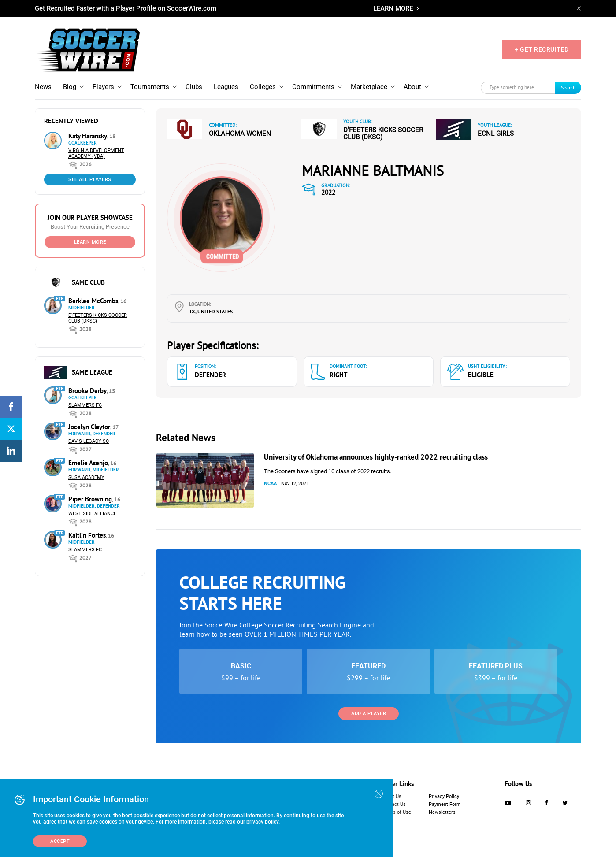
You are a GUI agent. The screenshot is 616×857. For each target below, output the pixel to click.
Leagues (226, 87)
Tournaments (150, 87)
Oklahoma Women (240, 134)
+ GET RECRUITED (542, 49)
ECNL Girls (496, 134)
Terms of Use (396, 812)
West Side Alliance (92, 514)
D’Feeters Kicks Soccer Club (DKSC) (383, 134)
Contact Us (394, 804)
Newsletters (442, 812)
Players (103, 87)
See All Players (90, 180)
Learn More (90, 242)
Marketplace (369, 87)
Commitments (313, 87)
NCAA (270, 484)
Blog (70, 87)
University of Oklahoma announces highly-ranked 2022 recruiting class (376, 457)
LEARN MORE (393, 8)
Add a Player (369, 714)
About (412, 87)
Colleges (263, 87)
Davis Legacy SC (89, 441)
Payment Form (445, 804)
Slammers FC (85, 405)
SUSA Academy (86, 477)
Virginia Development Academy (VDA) (96, 153)
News (43, 87)
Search (568, 87)
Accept (60, 841)
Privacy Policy (444, 796)
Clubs (194, 87)
